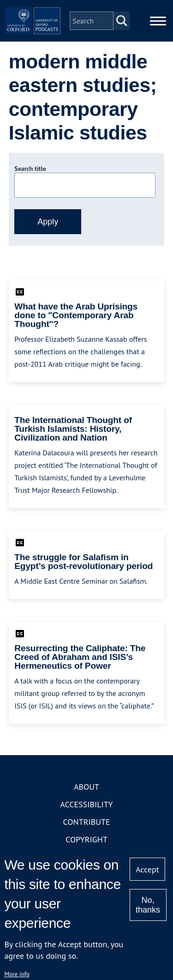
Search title (30, 169)
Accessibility (86, 804)
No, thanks (148, 905)
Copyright (86, 839)
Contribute (86, 822)
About (86, 787)
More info (17, 974)
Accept (147, 869)
